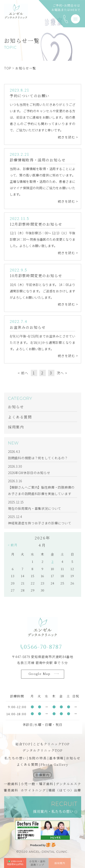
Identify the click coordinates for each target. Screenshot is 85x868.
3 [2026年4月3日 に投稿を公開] (52, 565)
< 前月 (13, 548)
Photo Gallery (55, 765)
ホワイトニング (33, 790)
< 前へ (23, 374)
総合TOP (23, 744)
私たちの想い (16, 758)
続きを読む (67, 138)
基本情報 (56, 758)
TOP (8, 68)
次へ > (62, 374)
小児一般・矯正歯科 (37, 784)
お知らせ (73, 758)
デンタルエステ (68, 784)
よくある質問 (28, 765)
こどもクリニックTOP (51, 744)
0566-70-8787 (43, 647)
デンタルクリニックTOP (42, 750)
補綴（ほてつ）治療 (65, 790)
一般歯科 (11, 784)
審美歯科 (11, 790)
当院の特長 (38, 758)
